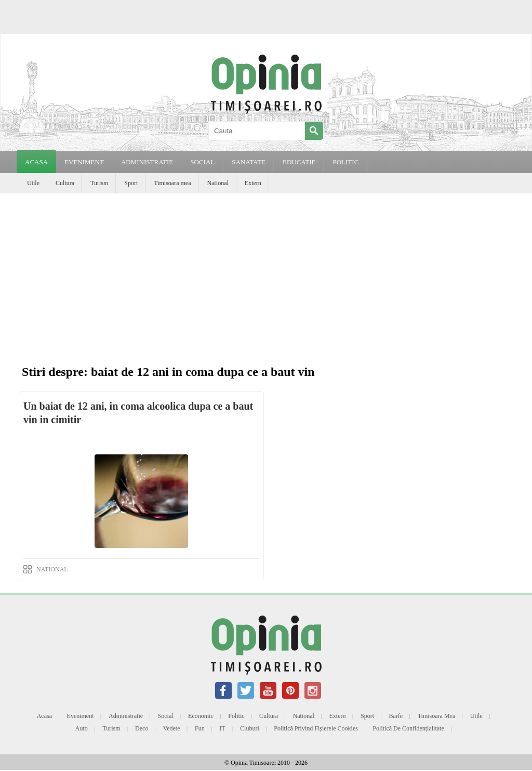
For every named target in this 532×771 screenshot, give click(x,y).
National (217, 183)
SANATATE (249, 162)
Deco (142, 728)
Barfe (396, 716)
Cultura (65, 183)
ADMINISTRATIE (147, 162)
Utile (33, 183)
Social (166, 716)
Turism (99, 183)
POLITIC (345, 162)
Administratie (126, 716)
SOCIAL (202, 162)
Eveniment (81, 716)
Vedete (172, 728)
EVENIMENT (84, 162)
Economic (201, 716)
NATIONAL (52, 569)
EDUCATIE (299, 162)
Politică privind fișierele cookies (316, 728)
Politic (236, 716)
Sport (131, 183)
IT (222, 728)
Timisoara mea (172, 183)
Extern (253, 183)
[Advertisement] (266, 271)
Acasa (36, 162)
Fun (200, 728)
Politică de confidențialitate (408, 728)
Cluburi (250, 728)
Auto (82, 728)
